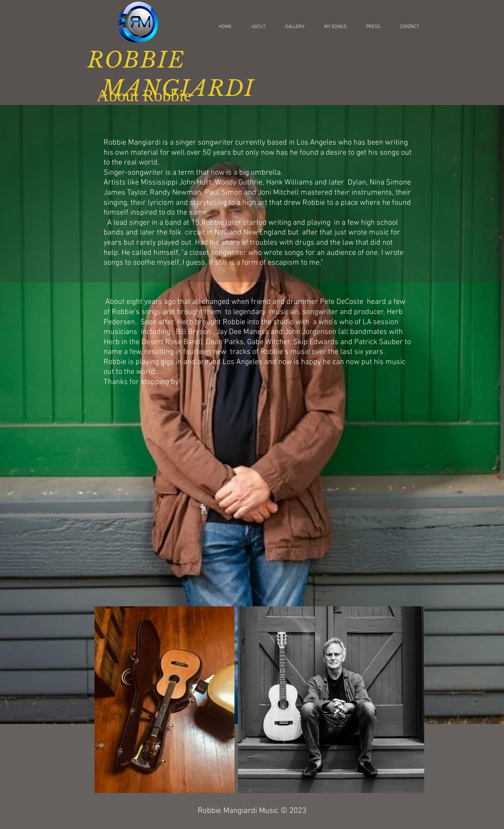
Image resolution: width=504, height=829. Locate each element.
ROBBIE (136, 60)
